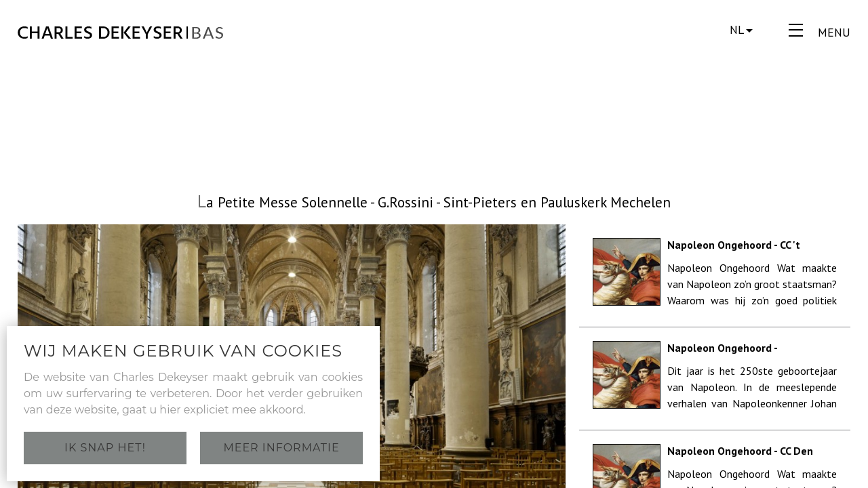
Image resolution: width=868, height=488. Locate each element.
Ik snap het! (105, 448)
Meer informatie (281, 448)
